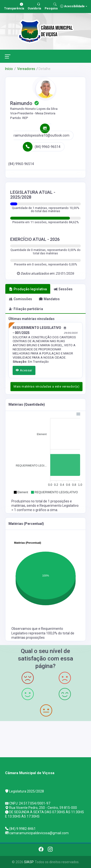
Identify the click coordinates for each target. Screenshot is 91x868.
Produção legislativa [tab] (28, 289)
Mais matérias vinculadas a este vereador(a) (46, 386)
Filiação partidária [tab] (26, 309)
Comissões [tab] (21, 299)
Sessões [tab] (63, 289)
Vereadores (26, 69)
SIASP (29, 862)
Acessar (24, 370)
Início (9, 69)
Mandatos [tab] (49, 299)
